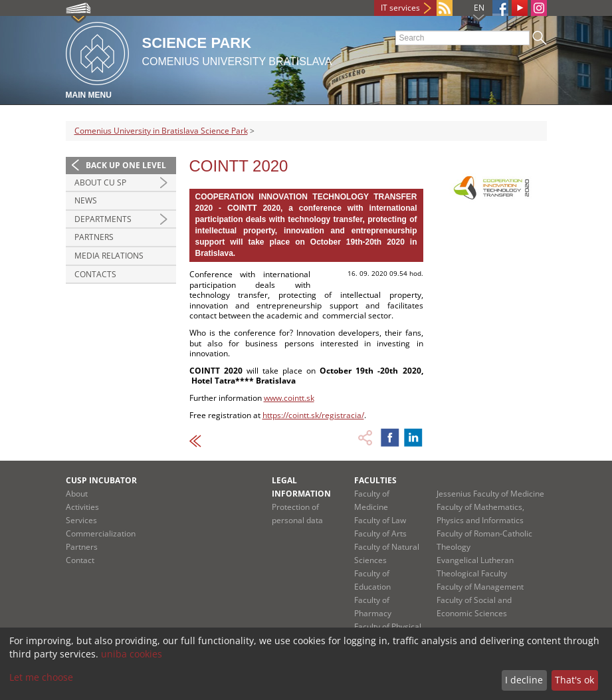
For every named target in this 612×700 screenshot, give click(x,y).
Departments (103, 219)
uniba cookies (132, 654)
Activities (82, 507)
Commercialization (101, 533)
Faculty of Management (480, 587)
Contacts (95, 274)
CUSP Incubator (101, 480)
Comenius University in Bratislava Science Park (161, 131)
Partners (94, 237)
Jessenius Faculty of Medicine (490, 494)
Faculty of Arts (380, 533)
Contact (80, 560)
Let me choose (41, 677)
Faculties (375, 480)
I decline (524, 680)
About (77, 494)
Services (81, 520)
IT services (400, 8)
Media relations (109, 256)
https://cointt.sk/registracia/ (313, 415)
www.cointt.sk (289, 398)
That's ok (574, 680)
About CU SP (100, 182)
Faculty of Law (380, 520)
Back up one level (126, 165)
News (86, 200)
